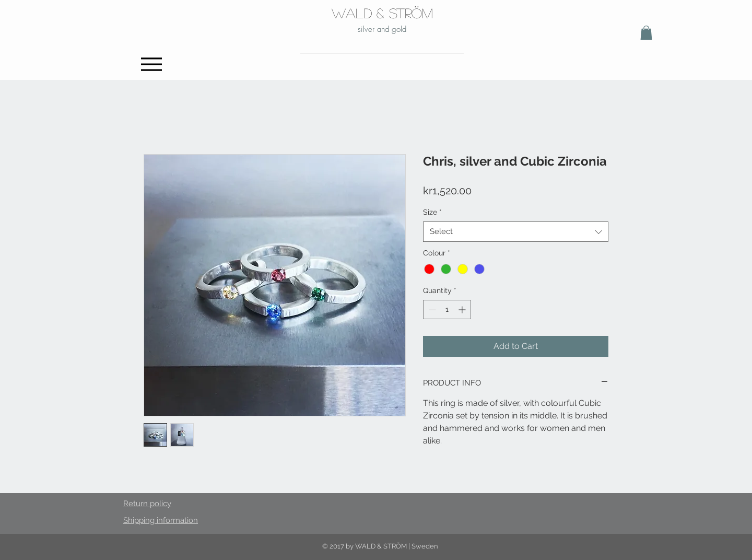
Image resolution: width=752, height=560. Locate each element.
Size (432, 212)
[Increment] (463, 310)
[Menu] (151, 64)
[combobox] (516, 232)
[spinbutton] (447, 310)
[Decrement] (431, 310)
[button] (646, 33)
